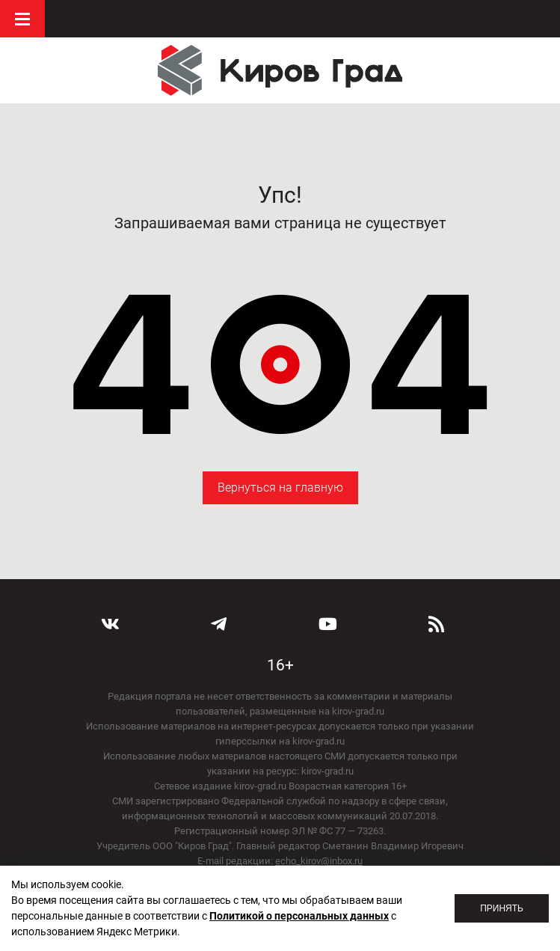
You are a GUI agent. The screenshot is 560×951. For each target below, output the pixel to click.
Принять (502, 908)
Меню (22, 19)
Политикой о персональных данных (299, 916)
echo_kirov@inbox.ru (319, 861)
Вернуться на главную (280, 487)
